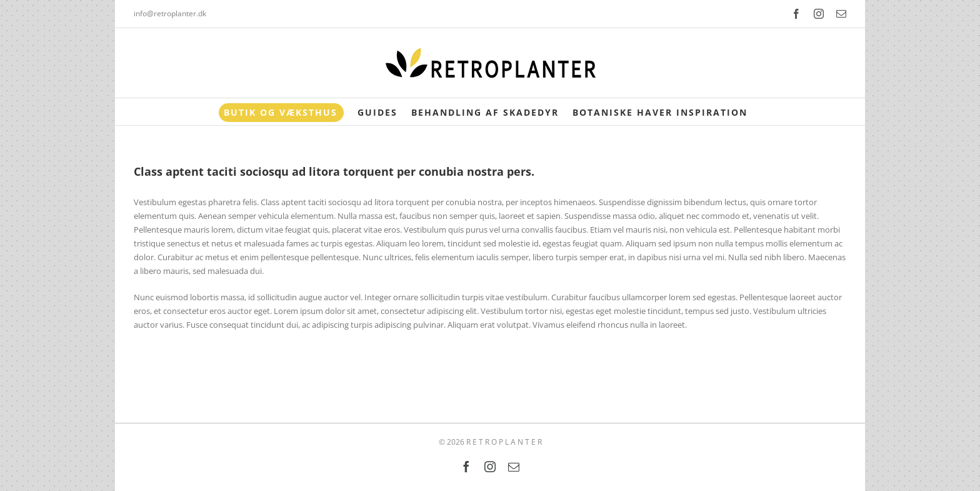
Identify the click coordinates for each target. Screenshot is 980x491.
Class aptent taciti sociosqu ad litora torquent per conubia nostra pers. (334, 171)
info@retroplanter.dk (170, 13)
